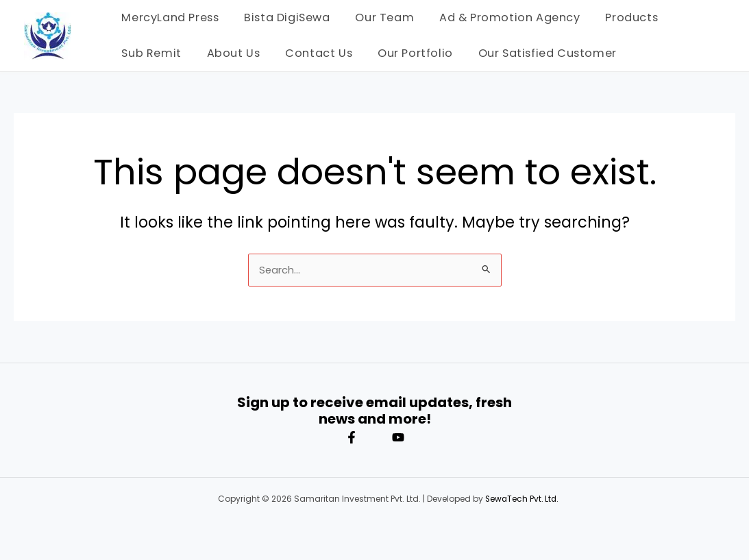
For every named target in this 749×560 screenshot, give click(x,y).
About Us (229, 53)
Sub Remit (150, 53)
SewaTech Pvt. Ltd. (522, 499)
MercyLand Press (169, 17)
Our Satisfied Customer (534, 53)
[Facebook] (352, 437)
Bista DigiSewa (283, 17)
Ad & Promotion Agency (500, 17)
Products (618, 17)
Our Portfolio (405, 53)
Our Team (377, 17)
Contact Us (311, 53)
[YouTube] (398, 437)
